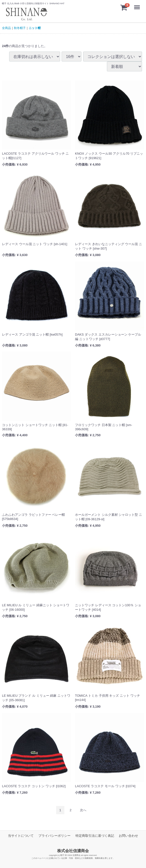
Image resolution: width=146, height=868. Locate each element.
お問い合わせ (128, 836)
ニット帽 (35, 28)
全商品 (6, 28)
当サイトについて (21, 836)
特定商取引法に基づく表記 (95, 836)
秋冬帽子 (20, 28)
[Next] (83, 810)
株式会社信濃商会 (73, 851)
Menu (138, 5)
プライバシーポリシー (54, 836)
